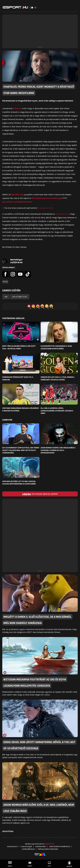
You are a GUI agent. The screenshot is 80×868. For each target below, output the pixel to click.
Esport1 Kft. (50, 844)
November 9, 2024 (45, 208)
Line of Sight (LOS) (20, 297)
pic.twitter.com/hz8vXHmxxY (17, 202)
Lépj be (27, 494)
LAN (6, 297)
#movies (5, 282)
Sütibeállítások (28, 849)
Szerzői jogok (26, 846)
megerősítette (62, 214)
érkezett (18, 108)
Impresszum (12, 846)
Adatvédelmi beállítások (60, 846)
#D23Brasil (17, 195)
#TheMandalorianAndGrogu (47, 198)
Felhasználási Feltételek (48, 849)
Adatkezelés (41, 846)
